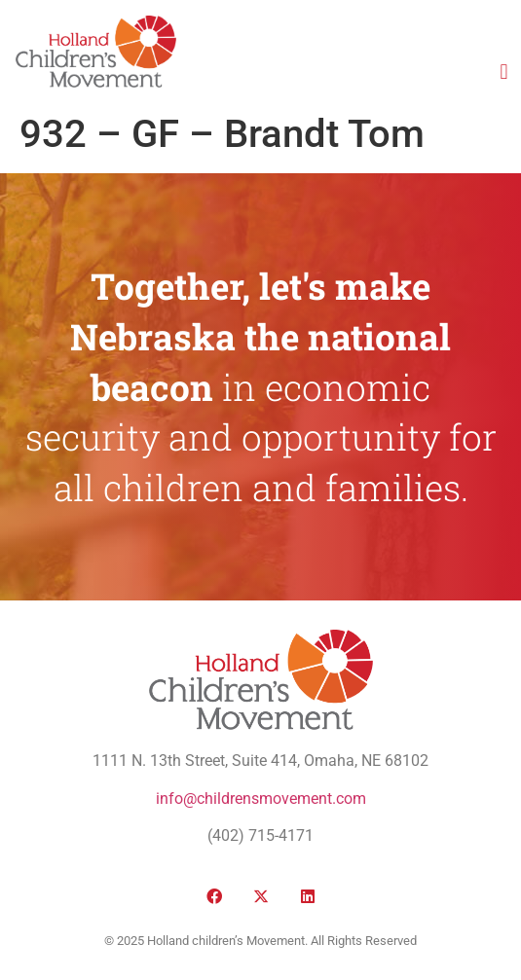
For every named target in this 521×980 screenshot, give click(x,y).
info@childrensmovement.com (261, 799)
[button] (504, 72)
